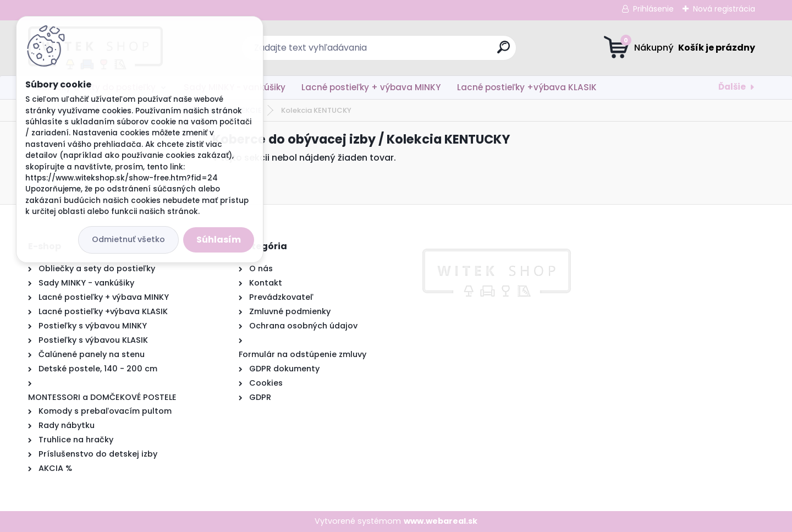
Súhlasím (219, 240)
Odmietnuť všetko (128, 239)
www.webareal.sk (441, 521)
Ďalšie (732, 87)
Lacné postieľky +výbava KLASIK (527, 87)
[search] (504, 51)
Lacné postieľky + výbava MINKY (371, 87)
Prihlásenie (653, 9)
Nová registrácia (724, 9)
